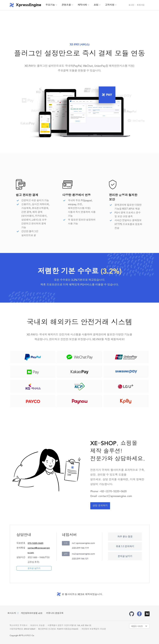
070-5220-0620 (35, 543)
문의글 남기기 (34, 568)
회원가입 (141, 5)
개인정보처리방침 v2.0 (32, 613)
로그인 (131, 5)
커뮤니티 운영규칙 (55, 613)
